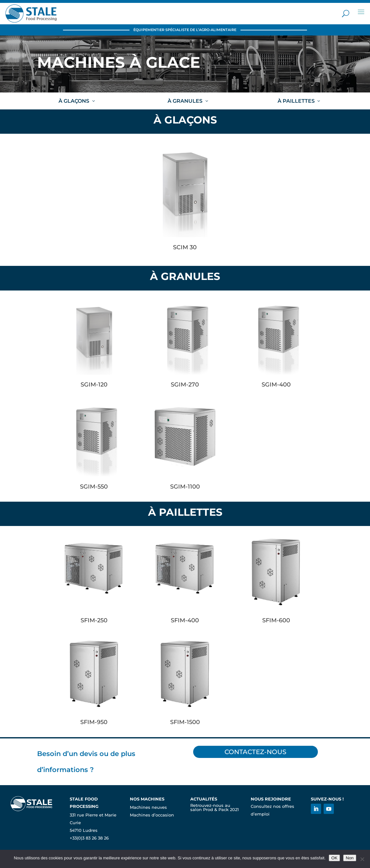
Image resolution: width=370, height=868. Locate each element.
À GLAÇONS (74, 101)
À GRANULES (185, 101)
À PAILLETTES (296, 101)
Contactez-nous (256, 752)
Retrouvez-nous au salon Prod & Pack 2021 (215, 808)
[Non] (362, 859)
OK (334, 858)
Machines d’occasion (152, 815)
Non (350, 858)
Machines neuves (148, 807)
